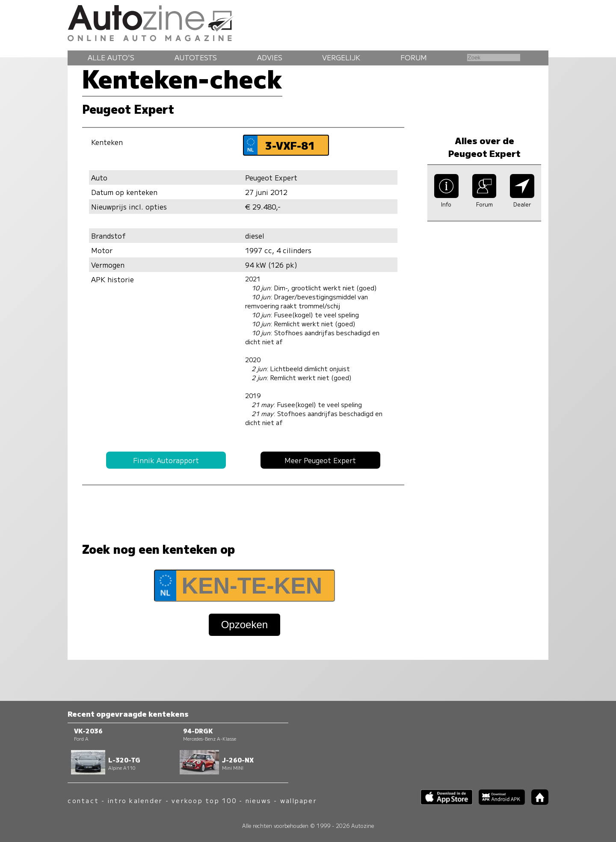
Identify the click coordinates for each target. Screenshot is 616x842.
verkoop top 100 (204, 800)
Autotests (196, 57)
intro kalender (135, 800)
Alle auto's (111, 57)
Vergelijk (341, 57)
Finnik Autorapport (166, 460)
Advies (270, 57)
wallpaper (299, 800)
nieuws (258, 800)
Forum (414, 57)
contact (83, 800)
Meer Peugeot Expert (320, 460)
